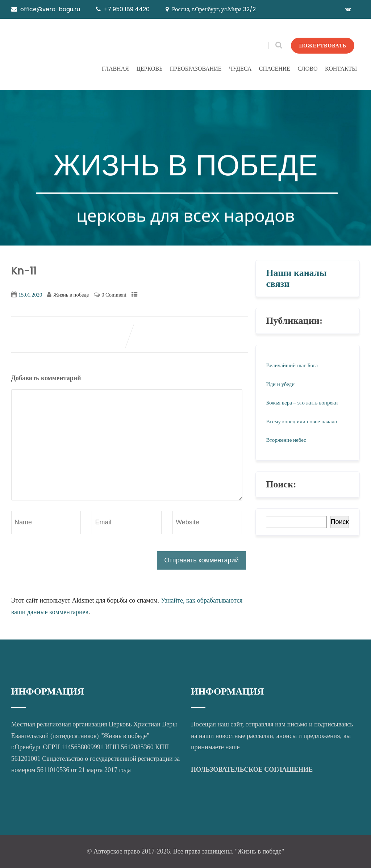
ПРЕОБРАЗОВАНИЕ (196, 69)
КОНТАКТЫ (341, 69)
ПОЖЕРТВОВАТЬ (323, 46)
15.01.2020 (30, 295)
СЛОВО (308, 69)
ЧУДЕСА (240, 69)
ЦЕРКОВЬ (149, 69)
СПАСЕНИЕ (275, 69)
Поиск (340, 522)
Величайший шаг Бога (292, 365)
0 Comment (114, 295)
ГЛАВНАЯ (115, 69)
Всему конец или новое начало (301, 422)
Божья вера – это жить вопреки (302, 403)
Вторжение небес (286, 440)
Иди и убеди (280, 384)
